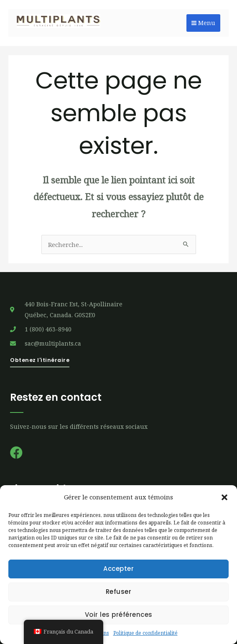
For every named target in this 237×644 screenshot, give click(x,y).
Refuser (119, 592)
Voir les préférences (119, 615)
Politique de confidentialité (145, 633)
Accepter (118, 569)
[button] (224, 497)
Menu (203, 23)
